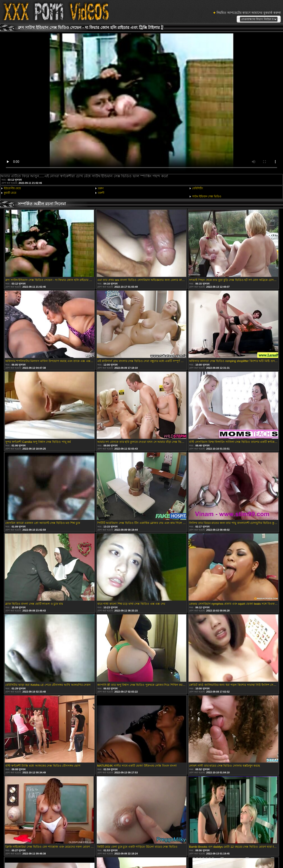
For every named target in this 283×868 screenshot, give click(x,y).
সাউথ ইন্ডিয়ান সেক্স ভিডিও (207, 196)
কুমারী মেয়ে (10, 193)
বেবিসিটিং (198, 188)
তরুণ (101, 188)
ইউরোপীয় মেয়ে (12, 188)
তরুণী (101, 193)
